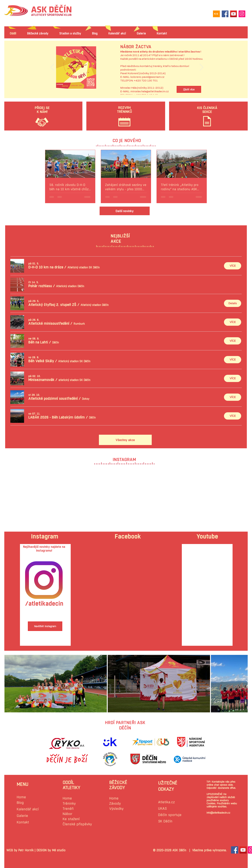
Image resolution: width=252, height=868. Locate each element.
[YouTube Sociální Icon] (243, 850)
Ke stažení (71, 819)
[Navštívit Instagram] (45, 626)
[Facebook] (225, 14)
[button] (46, 267)
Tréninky (69, 804)
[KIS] (216, 14)
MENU (22, 784)
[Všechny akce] (125, 440)
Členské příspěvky (77, 824)
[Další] (201, 67)
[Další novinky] (125, 211)
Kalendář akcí (28, 809)
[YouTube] (234, 14)
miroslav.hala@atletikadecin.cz (150, 91)
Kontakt (23, 822)
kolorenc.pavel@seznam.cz (147, 77)
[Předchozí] (52, 67)
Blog (20, 803)
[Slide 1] (127, 87)
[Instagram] (242, 14)
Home (21, 797)
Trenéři (68, 809)
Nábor (67, 814)
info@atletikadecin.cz (218, 813)
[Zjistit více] (189, 89)
